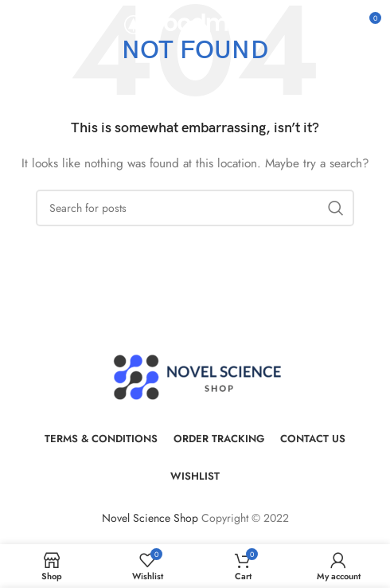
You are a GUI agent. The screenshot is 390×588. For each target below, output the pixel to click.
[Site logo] (195, 22)
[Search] (195, 208)
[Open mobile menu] (38, 24)
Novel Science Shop (150, 518)
